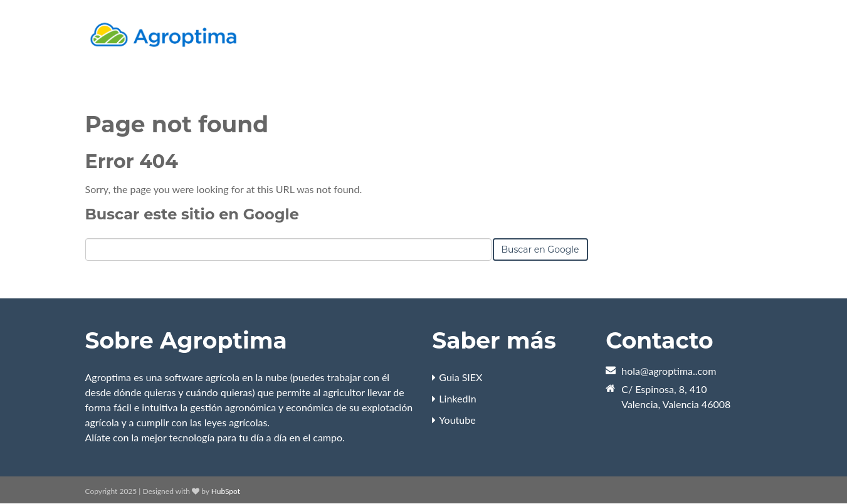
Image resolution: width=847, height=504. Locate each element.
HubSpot (226, 491)
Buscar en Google (540, 249)
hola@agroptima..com (669, 371)
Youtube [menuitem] (457, 420)
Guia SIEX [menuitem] (460, 377)
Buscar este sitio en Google (192, 214)
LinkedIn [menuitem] (457, 398)
